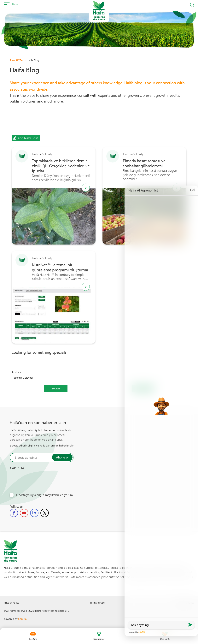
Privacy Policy (12, 603)
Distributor (99, 639)
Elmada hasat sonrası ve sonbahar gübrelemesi (144, 163)
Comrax (23, 619)
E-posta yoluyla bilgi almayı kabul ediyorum (44, 495)
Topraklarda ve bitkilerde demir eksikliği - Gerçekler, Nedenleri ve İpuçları (61, 166)
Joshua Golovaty (42, 154)
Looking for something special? (39, 352)
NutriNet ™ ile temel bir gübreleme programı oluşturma (60, 268)
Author (17, 372)
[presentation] (39, 478)
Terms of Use (97, 603)
